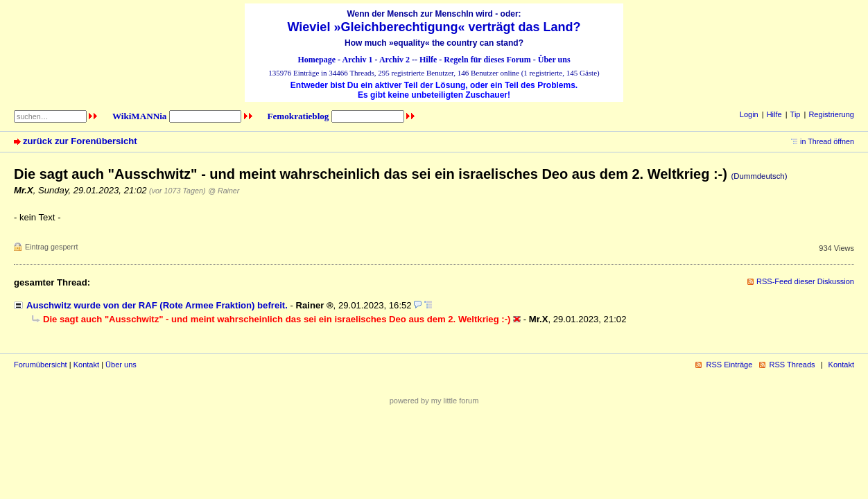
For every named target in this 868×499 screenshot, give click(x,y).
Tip (796, 114)
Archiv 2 (394, 60)
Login (749, 114)
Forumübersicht (41, 365)
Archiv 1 (357, 60)
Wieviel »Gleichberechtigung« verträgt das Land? (434, 27)
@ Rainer (224, 191)
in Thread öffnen (827, 141)
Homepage (316, 60)
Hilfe (428, 60)
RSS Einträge (729, 365)
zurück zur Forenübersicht (80, 141)
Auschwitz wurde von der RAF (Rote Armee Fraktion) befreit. (157, 305)
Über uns (554, 60)
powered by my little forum (434, 401)
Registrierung (831, 114)
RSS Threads (792, 365)
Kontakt (86, 365)
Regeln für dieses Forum (487, 60)
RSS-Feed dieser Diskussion (805, 281)
